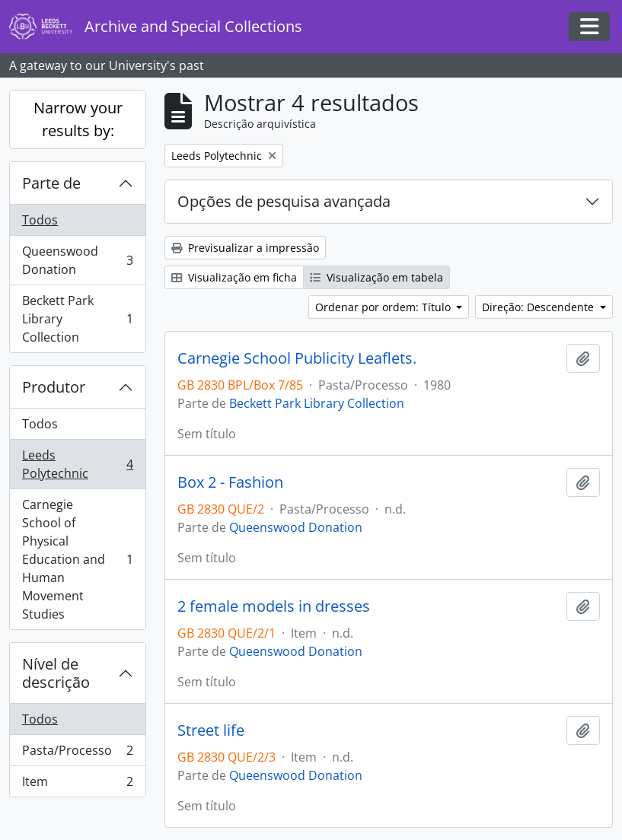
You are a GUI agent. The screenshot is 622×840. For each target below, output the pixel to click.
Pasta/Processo (77, 754)
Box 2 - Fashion (230, 482)
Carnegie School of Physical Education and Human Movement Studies (77, 559)
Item (77, 784)
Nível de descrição (56, 673)
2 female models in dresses (274, 606)
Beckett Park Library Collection (77, 319)
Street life (211, 730)
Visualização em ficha (234, 277)
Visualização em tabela (376, 277)
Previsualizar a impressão (245, 248)
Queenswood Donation (77, 260)
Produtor (54, 387)
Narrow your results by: (78, 119)
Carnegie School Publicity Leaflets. (297, 358)
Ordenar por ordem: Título (384, 307)
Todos (40, 220)
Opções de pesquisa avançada (284, 201)
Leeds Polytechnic (77, 464)
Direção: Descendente (539, 307)
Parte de (51, 183)
